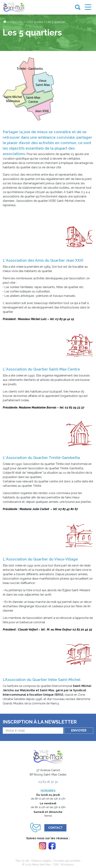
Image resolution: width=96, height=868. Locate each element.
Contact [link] (55, 828)
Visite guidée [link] (35, 22)
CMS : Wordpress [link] (64, 865)
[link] (14, 7)
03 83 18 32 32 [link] (48, 782)
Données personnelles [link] (67, 861)
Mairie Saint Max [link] (41, 865)
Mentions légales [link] (41, 861)
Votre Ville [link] (16, 22)
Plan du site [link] (22, 861)
